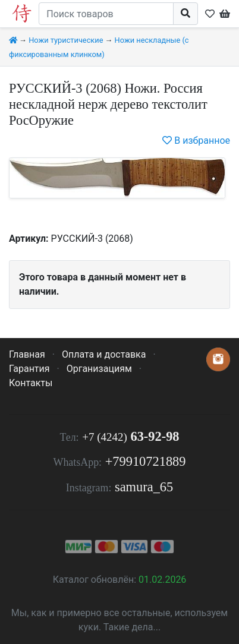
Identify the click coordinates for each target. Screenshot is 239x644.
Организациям (99, 369)
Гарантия (29, 369)
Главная (27, 354)
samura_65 (144, 487)
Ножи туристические (66, 40)
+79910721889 (146, 461)
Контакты (31, 383)
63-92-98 (130, 436)
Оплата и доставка (104, 354)
